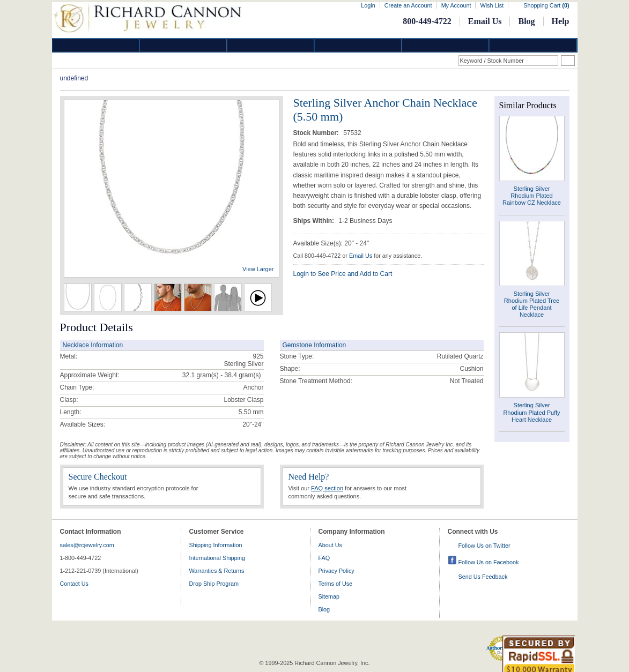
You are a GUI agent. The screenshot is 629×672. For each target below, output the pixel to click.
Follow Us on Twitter (484, 546)
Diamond (96, 45)
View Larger (258, 269)
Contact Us (74, 584)
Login (368, 5)
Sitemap (329, 596)
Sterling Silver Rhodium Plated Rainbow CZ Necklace (532, 196)
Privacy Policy (336, 571)
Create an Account (408, 5)
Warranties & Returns (217, 571)
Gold (183, 45)
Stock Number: (317, 133)
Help (561, 21)
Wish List (492, 5)
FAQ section (327, 488)
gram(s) (222, 375)
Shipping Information (216, 545)
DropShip (533, 45)
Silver (271, 45)
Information (446, 45)
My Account (456, 5)
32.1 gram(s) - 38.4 (210, 375)
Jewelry (358, 45)
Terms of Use (336, 584)
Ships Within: (315, 221)
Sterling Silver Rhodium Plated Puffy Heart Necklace (531, 412)
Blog (526, 21)
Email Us (485, 21)
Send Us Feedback (483, 577)
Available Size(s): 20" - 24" (331, 243)
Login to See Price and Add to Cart (343, 274)
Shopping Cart (546, 5)
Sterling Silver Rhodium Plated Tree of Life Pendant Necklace (532, 304)
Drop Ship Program (214, 584)
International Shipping (217, 558)
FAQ (324, 558)
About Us (330, 545)
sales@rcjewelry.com (87, 545)
